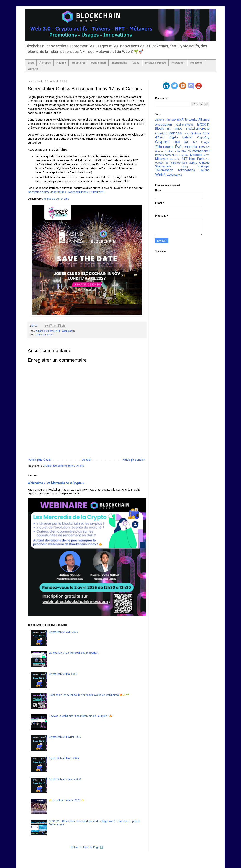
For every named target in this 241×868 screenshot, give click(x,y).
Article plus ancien (134, 460)
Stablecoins (163, 166)
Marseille (196, 155)
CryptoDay (203, 138)
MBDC (206, 155)
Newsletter (178, 63)
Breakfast (161, 134)
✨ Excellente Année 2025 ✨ (67, 800)
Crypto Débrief (181, 137)
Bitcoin (203, 124)
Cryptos (162, 142)
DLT (195, 142)
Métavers (162, 159)
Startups (203, 166)
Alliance (40, 331)
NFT (58, 331)
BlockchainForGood (198, 129)
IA (179, 151)
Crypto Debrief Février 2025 (65, 737)
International (119, 63)
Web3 (160, 175)
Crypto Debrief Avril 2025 (63, 632)
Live (187, 155)
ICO (189, 151)
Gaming (160, 151)
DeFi (187, 142)
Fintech (204, 147)
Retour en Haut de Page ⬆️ (87, 847)
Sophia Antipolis (199, 163)
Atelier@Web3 (185, 125)
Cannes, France (44, 335)
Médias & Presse (156, 63)
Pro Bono (196, 63)
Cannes (175, 133)
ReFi (168, 163)
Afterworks (189, 120)
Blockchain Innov (169, 129)
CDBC (186, 134)
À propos (45, 63)
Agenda (61, 63)
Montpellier (175, 159)
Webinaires (78, 63)
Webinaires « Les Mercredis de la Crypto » (56, 483)
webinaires (174, 175)
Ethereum (164, 147)
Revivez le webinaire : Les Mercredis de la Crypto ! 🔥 (81, 716)
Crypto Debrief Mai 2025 (63, 674)
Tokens (204, 170)
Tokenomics (186, 170)
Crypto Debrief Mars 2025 (64, 758)
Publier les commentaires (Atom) (64, 466)
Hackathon (171, 151)
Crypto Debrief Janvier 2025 (65, 779)
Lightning (179, 155)
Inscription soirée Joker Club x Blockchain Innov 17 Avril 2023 (66, 192)
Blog (31, 63)
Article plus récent (40, 460)
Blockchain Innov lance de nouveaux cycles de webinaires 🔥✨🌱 (89, 695)
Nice (192, 159)
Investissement (165, 155)
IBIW (183, 151)
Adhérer (33, 69)
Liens (136, 63)
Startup (185, 167)
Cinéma (50, 331)
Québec (159, 163)
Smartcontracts (179, 163)
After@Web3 (173, 120)
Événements (186, 147)
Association (98, 63)
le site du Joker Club (56, 199)
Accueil (87, 460)
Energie (205, 142)
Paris (201, 159)
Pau (208, 159)
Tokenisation (68, 331)
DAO (177, 142)
